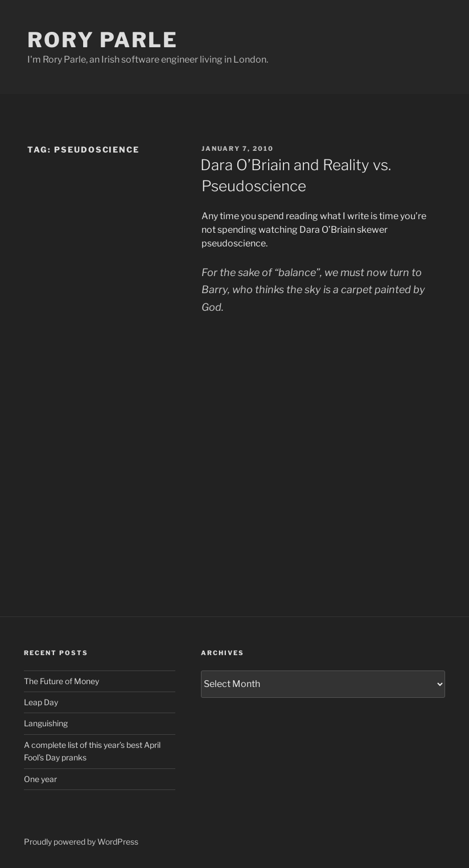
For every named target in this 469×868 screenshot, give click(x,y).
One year (40, 779)
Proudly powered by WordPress (81, 842)
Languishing (46, 723)
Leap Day (41, 702)
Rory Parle (103, 40)
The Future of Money (61, 681)
